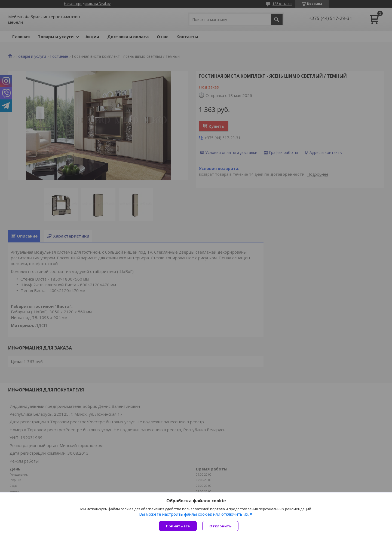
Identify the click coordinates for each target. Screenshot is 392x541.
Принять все (178, 526)
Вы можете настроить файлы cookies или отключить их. (194, 514)
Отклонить (220, 526)
